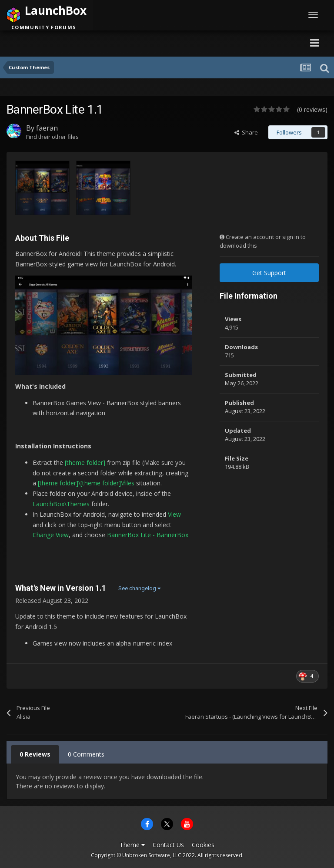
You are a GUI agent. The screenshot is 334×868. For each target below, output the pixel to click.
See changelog (139, 588)
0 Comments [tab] (86, 754)
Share (246, 132)
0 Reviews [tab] (35, 754)
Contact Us (168, 845)
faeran (47, 128)
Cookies (203, 845)
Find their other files (52, 137)
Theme (132, 845)
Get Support (269, 273)
